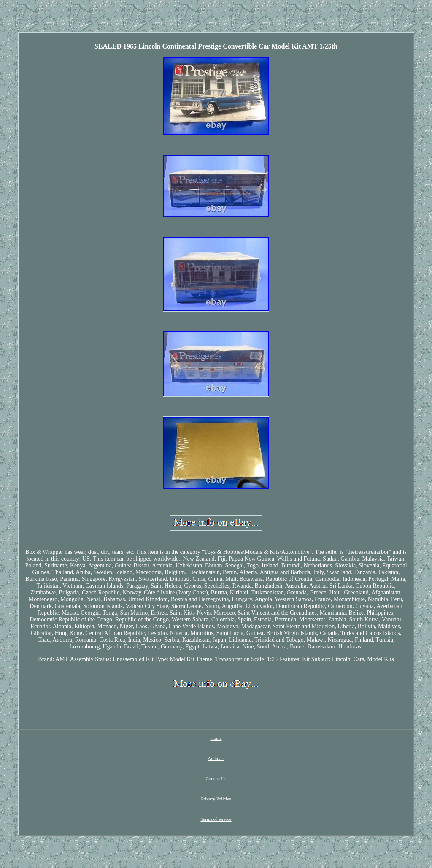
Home (216, 738)
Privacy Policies (216, 799)
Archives (216, 758)
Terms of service (216, 819)
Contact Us (216, 778)
